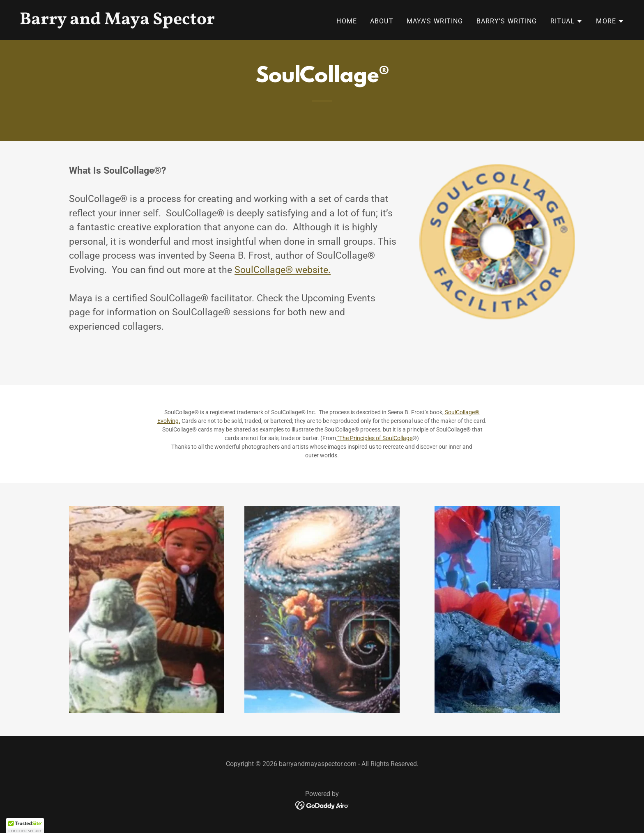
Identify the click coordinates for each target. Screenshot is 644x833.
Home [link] (347, 21)
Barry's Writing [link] (507, 21)
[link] (168, 22)
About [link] (382, 21)
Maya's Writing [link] (435, 21)
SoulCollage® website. (283, 270)
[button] (567, 21)
